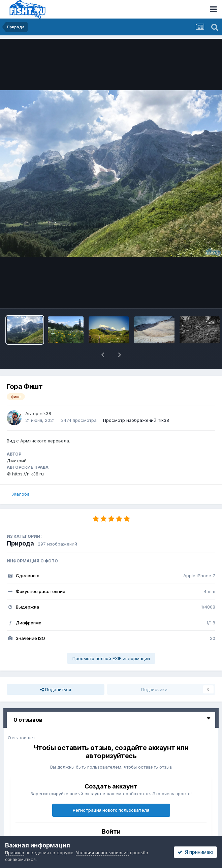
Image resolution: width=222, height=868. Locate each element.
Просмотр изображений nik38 (136, 420)
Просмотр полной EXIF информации (111, 658)
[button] (103, 355)
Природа (20, 543)
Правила (15, 852)
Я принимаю (195, 852)
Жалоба (21, 494)
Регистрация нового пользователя (111, 810)
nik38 (45, 413)
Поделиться (56, 689)
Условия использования (102, 852)
